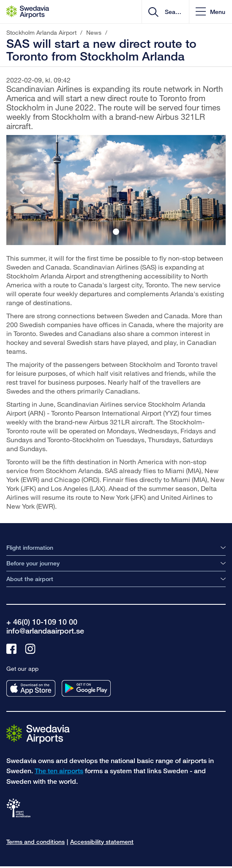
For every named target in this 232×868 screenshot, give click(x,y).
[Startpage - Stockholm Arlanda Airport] (28, 12)
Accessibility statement (102, 842)
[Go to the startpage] (38, 733)
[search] (172, 12)
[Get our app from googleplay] (86, 688)
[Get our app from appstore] (31, 688)
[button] (210, 12)
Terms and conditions (35, 842)
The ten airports (59, 771)
